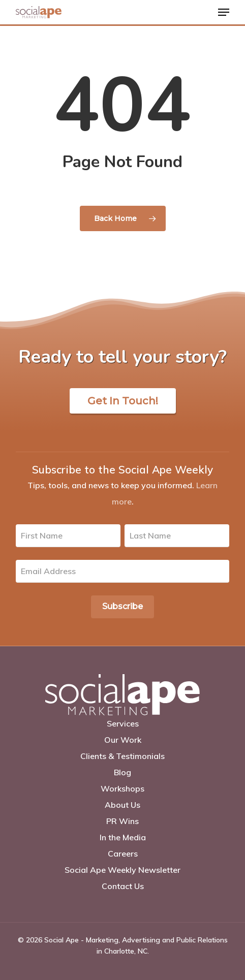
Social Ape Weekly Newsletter (122, 870)
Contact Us (123, 886)
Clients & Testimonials (122, 756)
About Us (122, 805)
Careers (123, 853)
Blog (122, 772)
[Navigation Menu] (224, 12)
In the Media (123, 837)
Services (123, 723)
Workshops (122, 788)
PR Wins (122, 821)
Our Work (123, 740)
